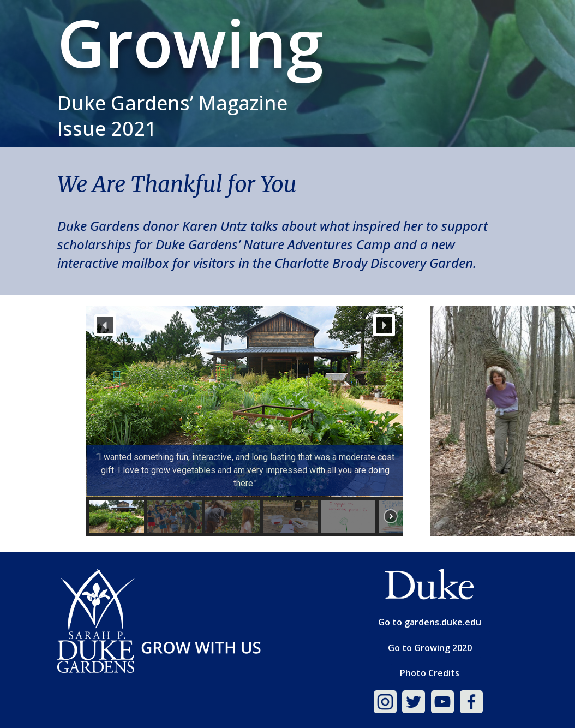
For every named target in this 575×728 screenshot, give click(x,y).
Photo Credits (430, 673)
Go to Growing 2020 (430, 648)
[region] (245, 421)
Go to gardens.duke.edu (430, 622)
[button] (105, 325)
